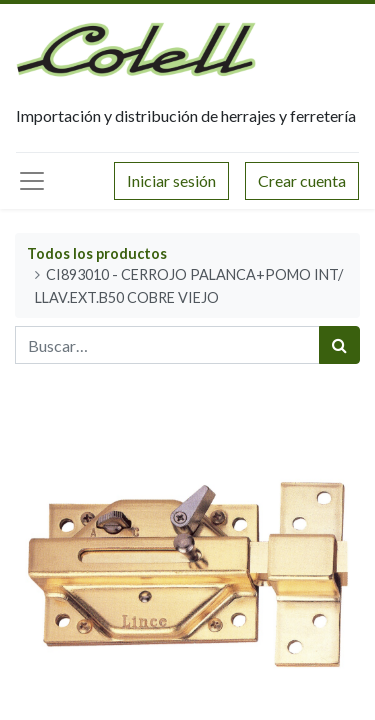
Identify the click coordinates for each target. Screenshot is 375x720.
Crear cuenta (302, 180)
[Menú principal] (32, 181)
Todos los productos (97, 253)
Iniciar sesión (171, 180)
